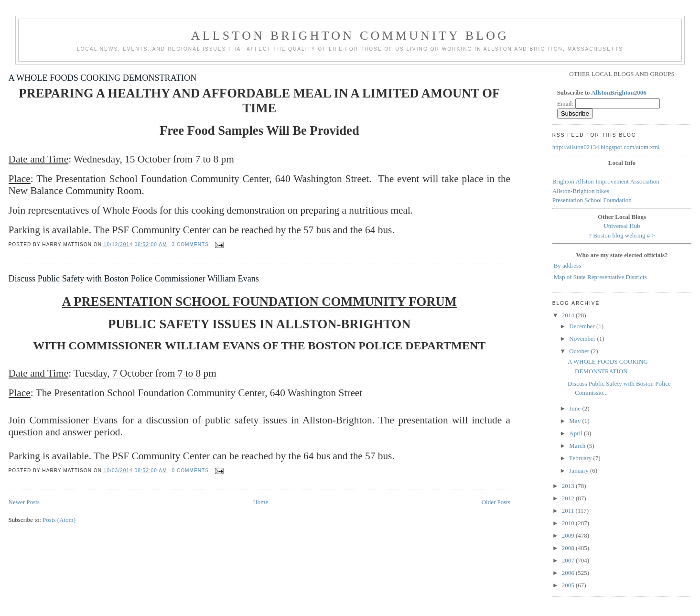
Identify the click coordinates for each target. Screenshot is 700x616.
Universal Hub (622, 226)
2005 (569, 585)
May (576, 421)
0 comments (190, 470)
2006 (569, 573)
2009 (569, 535)
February (581, 458)
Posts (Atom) (59, 520)
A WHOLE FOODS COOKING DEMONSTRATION (103, 78)
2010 (569, 523)
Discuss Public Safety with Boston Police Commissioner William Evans (134, 279)
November (583, 339)
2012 (569, 498)
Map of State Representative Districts (600, 277)
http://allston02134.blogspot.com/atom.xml (606, 147)
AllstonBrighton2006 (619, 92)
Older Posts (496, 502)
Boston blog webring (619, 235)
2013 (569, 486)
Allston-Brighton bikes (581, 191)
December (583, 326)
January (580, 470)
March (578, 446)
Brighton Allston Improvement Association (606, 181)
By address (567, 265)
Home (260, 502)
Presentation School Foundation (592, 200)
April (576, 433)
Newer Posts (24, 502)
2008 (569, 548)
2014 (569, 315)
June (576, 408)
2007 (569, 560)
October (580, 351)
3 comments (190, 244)
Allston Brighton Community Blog (350, 36)
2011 (569, 511)
